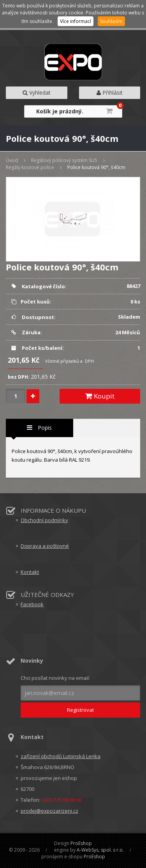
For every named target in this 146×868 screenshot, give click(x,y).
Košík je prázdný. (60, 111)
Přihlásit (110, 93)
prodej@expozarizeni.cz (49, 811)
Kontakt (30, 572)
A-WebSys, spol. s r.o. (100, 850)
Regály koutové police (30, 167)
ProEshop (81, 843)
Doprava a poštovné (45, 546)
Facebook (32, 604)
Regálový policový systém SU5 (64, 160)
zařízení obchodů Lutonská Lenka (61, 756)
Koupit (100, 396)
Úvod (12, 160)
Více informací (76, 21)
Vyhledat (37, 93)
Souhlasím (111, 21)
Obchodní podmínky (44, 520)
